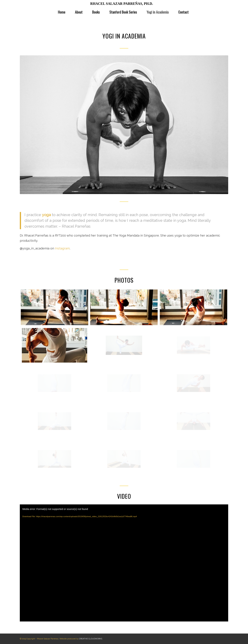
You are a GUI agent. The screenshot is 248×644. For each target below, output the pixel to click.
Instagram (62, 248)
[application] (124, 563)
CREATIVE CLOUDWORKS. (91, 639)
